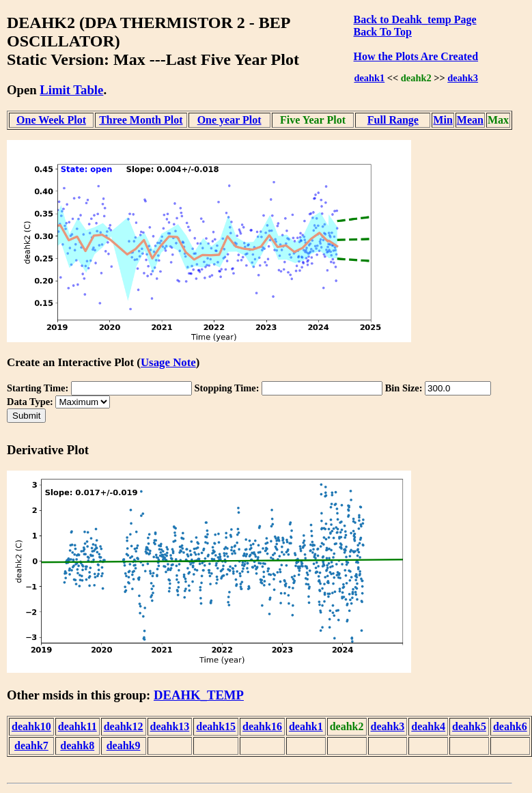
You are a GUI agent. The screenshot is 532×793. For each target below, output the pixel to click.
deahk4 (428, 726)
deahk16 (262, 726)
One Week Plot (51, 120)
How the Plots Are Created (416, 56)
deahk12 (124, 726)
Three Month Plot (141, 120)
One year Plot (229, 120)
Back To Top (383, 32)
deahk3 (463, 78)
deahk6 (510, 726)
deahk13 (170, 726)
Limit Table (71, 90)
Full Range (393, 120)
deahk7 (31, 746)
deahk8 (77, 746)
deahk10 (31, 726)
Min (443, 120)
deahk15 (216, 726)
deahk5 (469, 726)
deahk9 (124, 746)
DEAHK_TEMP (199, 695)
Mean (470, 120)
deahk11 (78, 726)
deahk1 (369, 78)
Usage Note (168, 362)
